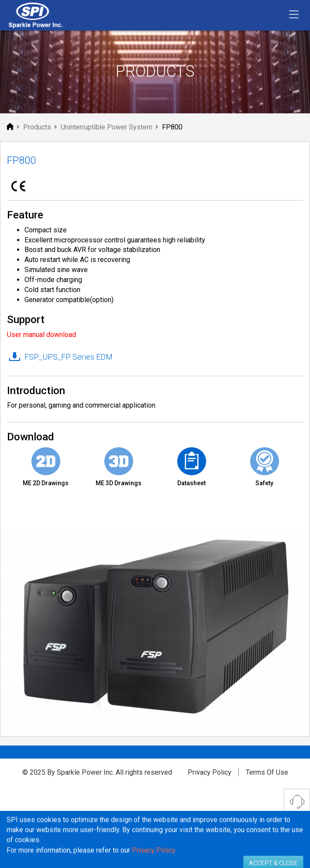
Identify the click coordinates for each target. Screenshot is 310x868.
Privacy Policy (210, 772)
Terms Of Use (267, 772)
